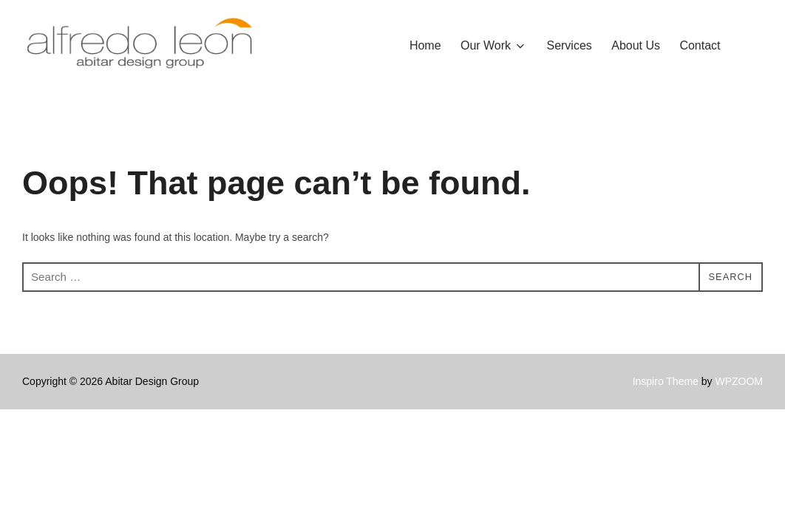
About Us (636, 45)
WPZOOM (739, 412)
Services (570, 45)
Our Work (494, 46)
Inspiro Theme (666, 412)
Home (425, 45)
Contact (700, 45)
